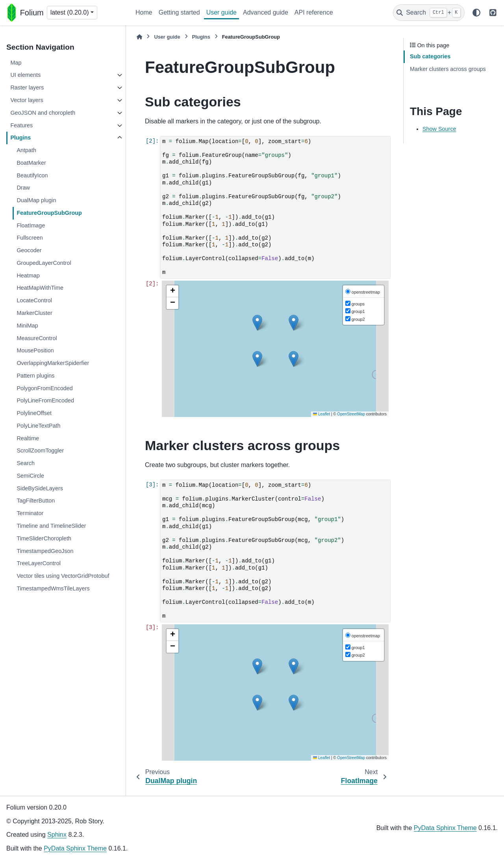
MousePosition (35, 350)
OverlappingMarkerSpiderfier (53, 363)
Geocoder (29, 250)
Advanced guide (266, 12)
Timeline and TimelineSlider (51, 526)
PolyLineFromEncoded (45, 400)
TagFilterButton (36, 501)
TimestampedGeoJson (45, 551)
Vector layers (27, 100)
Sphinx (57, 835)
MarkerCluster (34, 313)
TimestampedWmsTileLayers (53, 588)
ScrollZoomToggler (40, 450)
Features (21, 125)
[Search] (429, 13)
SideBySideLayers (40, 488)
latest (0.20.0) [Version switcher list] (70, 12)
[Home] (139, 37)
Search (26, 463)
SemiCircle (30, 476)
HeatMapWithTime (40, 288)
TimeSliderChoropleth (44, 538)
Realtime (28, 438)
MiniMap (27, 326)
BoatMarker (31, 163)
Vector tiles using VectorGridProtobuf (63, 576)
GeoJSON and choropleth (43, 113)
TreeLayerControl (38, 563)
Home (144, 12)
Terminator (30, 513)
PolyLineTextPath (38, 426)
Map (16, 63)
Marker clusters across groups (448, 69)
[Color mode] (476, 13)
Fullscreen (30, 238)
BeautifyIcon (32, 175)
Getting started (179, 12)
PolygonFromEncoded (44, 388)
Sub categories (430, 56)
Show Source (439, 129)
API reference (314, 12)
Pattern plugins (35, 376)
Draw (23, 188)
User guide (221, 12)
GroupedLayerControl (44, 263)
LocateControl (34, 300)
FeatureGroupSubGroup (49, 213)
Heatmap (28, 275)
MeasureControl (37, 338)
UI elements (25, 75)
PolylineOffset (34, 413)
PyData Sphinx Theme (75, 848)
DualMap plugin (36, 200)
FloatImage (31, 225)
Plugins (20, 138)
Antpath (26, 150)
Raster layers (27, 87)
